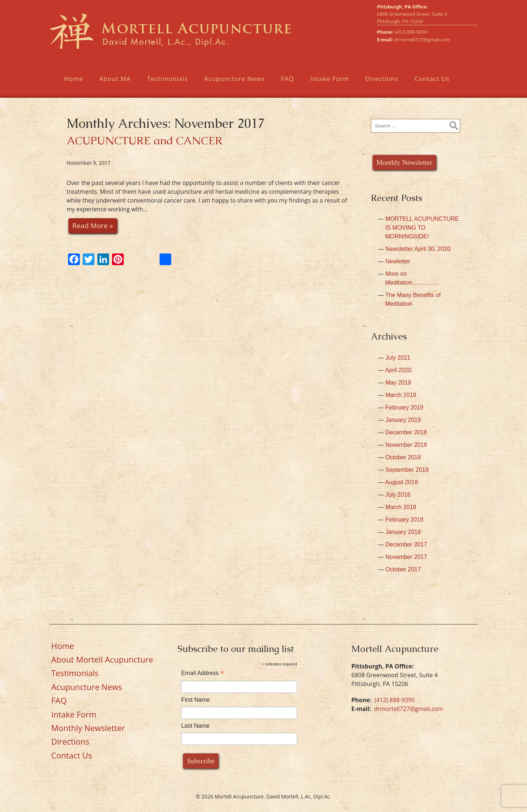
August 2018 (401, 482)
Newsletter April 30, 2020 (418, 249)
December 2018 (406, 432)
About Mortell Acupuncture (102, 659)
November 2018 (406, 445)
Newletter (398, 261)
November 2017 (406, 557)
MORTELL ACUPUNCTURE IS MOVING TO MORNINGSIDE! (422, 228)
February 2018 (404, 520)
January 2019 (403, 420)
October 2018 (403, 457)
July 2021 (398, 358)
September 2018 (407, 470)
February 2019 (404, 407)
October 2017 (403, 569)
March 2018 (401, 507)
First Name (195, 700)
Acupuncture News (235, 85)
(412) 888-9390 (411, 38)
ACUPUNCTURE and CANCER (145, 140)
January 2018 (403, 532)
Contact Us (432, 85)
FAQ (288, 85)
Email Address (202, 673)
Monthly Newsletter (405, 162)
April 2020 (398, 370)
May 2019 (398, 383)
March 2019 (401, 395)
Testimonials (168, 85)
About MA (115, 85)
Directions (382, 85)
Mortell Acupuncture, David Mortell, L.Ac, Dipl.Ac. (170, 34)
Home (74, 85)
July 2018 (398, 495)
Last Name (195, 726)
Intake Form (330, 85)
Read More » (93, 226)
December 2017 (406, 544)
